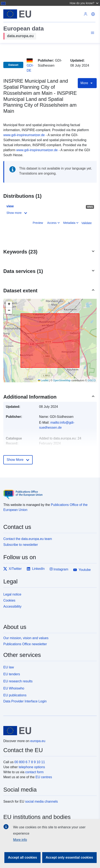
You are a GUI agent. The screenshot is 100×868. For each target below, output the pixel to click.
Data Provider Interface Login (25, 701)
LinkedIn (36, 569)
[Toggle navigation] (92, 33)
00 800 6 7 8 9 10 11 (30, 762)
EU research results (18, 681)
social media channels (41, 801)
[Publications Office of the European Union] (48, 491)
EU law (9, 667)
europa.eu (38, 741)
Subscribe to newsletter (21, 545)
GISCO (92, 380)
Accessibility (12, 606)
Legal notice (12, 594)
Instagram (59, 569)
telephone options (32, 767)
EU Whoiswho (14, 688)
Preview (38, 223)
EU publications (15, 695)
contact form (35, 772)
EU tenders (12, 674)
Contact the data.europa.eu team (28, 539)
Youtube (82, 570)
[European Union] (48, 731)
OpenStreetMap (62, 380)
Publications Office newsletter (25, 644)
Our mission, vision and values (26, 638)
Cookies (9, 600)
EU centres (44, 777)
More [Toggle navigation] (87, 83)
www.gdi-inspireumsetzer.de (24, 135)
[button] (85, 3)
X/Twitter (12, 569)
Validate (86, 223)
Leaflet (43, 380)
